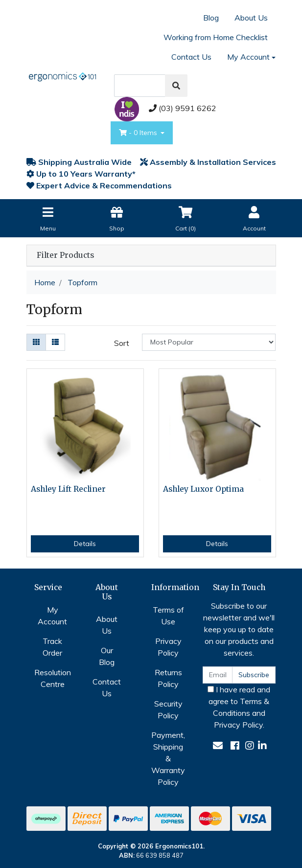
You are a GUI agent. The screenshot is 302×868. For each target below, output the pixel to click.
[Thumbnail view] (36, 342)
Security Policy (168, 709)
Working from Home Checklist (216, 37)
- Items (139, 133)
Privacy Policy (168, 647)
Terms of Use (168, 616)
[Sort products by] (209, 342)
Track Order (52, 647)
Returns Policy (168, 678)
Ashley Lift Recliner (68, 489)
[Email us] (218, 745)
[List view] (55, 342)
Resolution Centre (53, 678)
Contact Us (191, 57)
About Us (251, 18)
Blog (211, 18)
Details (85, 544)
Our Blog (107, 656)
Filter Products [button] (65, 255)
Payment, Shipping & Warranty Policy (168, 758)
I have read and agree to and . (239, 707)
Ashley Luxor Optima (203, 489)
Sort (122, 343)
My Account (52, 616)
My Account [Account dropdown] (248, 57)
